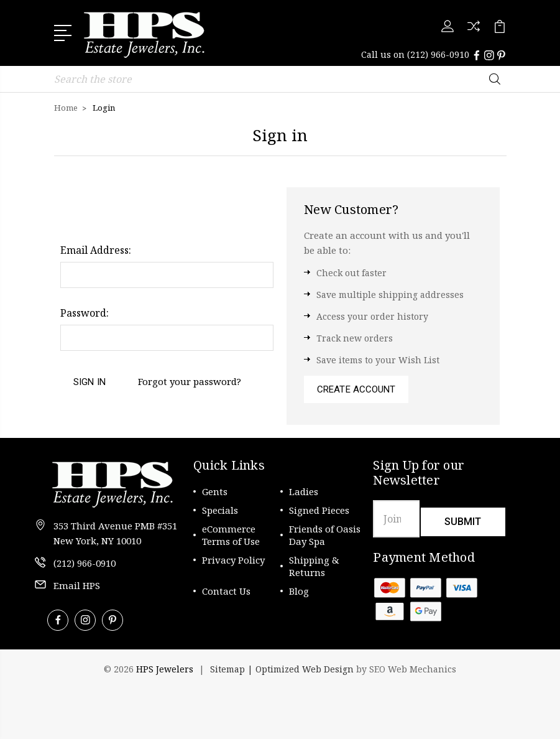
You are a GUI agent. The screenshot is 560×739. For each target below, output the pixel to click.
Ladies (304, 491)
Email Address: (96, 250)
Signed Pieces (319, 510)
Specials (220, 510)
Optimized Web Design (305, 669)
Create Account (356, 389)
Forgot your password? (190, 381)
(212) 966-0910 (438, 54)
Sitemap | (233, 669)
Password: (85, 313)
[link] (101, 702)
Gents (215, 491)
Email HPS (77, 585)
